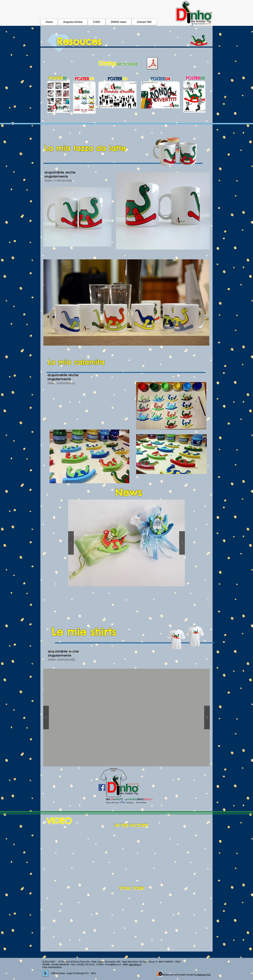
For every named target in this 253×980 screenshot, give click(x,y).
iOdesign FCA (203, 975)
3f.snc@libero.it (113, 965)
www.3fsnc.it (135, 965)
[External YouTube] (104, 853)
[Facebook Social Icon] (102, 787)
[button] (97, 22)
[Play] (45, 973)
